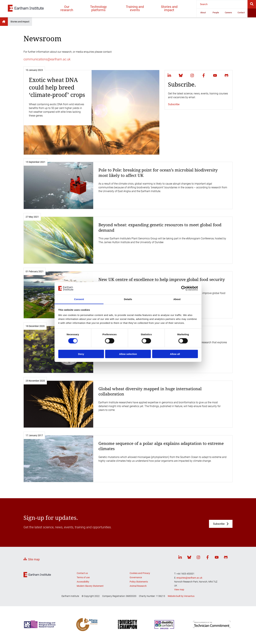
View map (179, 590)
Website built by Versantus (181, 596)
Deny (81, 354)
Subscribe (174, 104)
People (216, 13)
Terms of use (83, 577)
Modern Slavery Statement (90, 586)
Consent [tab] (79, 299)
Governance (136, 577)
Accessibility (83, 582)
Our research (67, 8)
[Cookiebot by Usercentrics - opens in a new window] (184, 288)
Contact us (82, 573)
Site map (34, 559)
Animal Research (138, 586)
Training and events (135, 8)
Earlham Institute (4, 22)
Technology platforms (98, 8)
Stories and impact (169, 8)
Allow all (175, 354)
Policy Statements (139, 582)
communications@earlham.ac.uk (47, 59)
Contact (241, 13)
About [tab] (177, 299)
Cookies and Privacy (140, 573)
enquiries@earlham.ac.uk (189, 578)
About (203, 13)
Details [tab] (128, 299)
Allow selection (128, 354)
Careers (228, 13)
